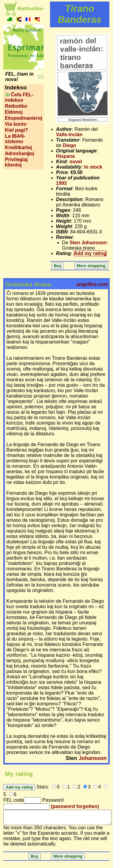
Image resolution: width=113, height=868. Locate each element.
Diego (69, 145)
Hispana (65, 156)
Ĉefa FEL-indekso (19, 97)
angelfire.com (92, 284)
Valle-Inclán (69, 135)
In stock (93, 167)
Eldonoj (14, 112)
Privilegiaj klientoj (16, 162)
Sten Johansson (88, 243)
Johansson (93, 758)
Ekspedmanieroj (24, 118)
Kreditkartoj (18, 147)
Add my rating (90, 253)
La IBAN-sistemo (15, 139)
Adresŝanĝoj (19, 153)
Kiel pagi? (16, 130)
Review (64, 237)
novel (76, 162)
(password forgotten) (75, 806)
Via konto (16, 124)
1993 (61, 183)
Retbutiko (16, 106)
